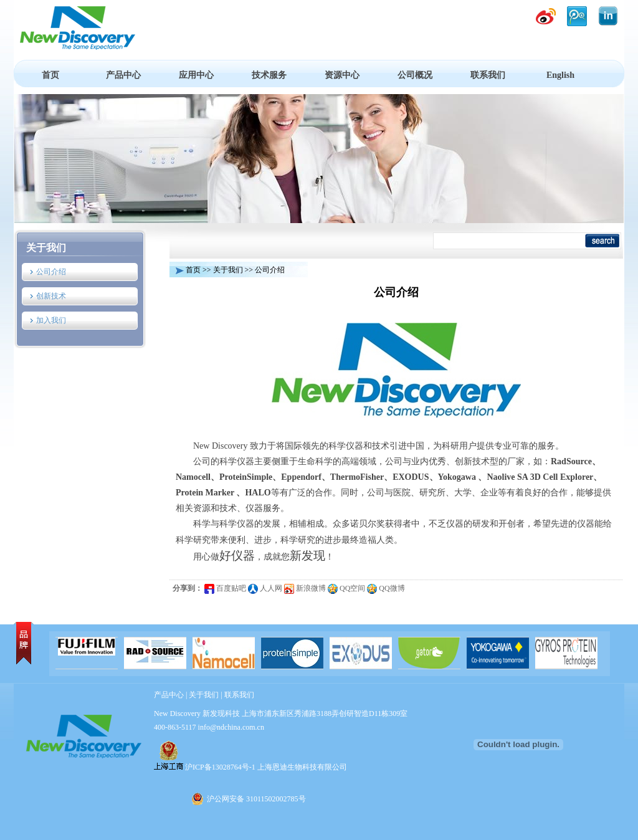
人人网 (265, 588)
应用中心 (196, 75)
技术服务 (269, 75)
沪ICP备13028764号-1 (220, 767)
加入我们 (51, 320)
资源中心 (342, 75)
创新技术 (51, 296)
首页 (50, 75)
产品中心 (123, 75)
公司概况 (415, 75)
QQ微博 (386, 588)
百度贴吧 (225, 588)
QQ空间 (346, 588)
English (560, 75)
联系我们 (488, 75)
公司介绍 (51, 272)
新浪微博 (305, 588)
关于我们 (46, 248)
